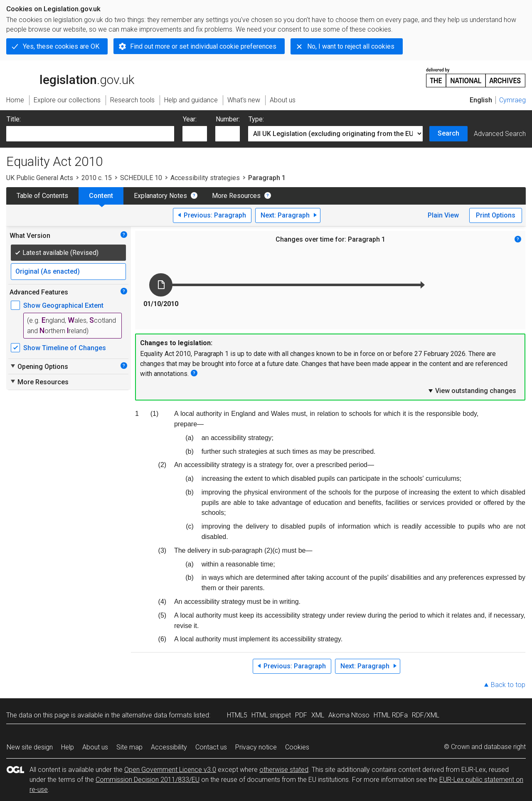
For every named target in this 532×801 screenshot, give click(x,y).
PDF (301, 715)
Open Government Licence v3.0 (170, 770)
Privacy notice (256, 747)
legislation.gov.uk (70, 77)
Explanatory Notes (160, 196)
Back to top (508, 685)
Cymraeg (512, 100)
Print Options (496, 215)
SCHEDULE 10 (141, 178)
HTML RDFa (391, 715)
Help (68, 747)
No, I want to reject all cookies (351, 46)
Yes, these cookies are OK (61, 46)
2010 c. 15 (97, 178)
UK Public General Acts (40, 178)
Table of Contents (42, 196)
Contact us (211, 747)
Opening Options (39, 366)
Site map (129, 747)
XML (318, 715)
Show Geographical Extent (63, 305)
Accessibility (169, 747)
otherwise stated (284, 770)
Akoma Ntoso (349, 715)
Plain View (443, 215)
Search (448, 133)
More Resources (236, 196)
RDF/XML (426, 715)
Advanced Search (500, 134)
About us (95, 747)
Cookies (297, 747)
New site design (30, 747)
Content (101, 196)
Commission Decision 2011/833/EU (148, 780)
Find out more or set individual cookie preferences (203, 46)
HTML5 (237, 715)
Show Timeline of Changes (65, 348)
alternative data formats (157, 715)
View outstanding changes (472, 391)
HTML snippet (271, 715)
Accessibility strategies (205, 178)
